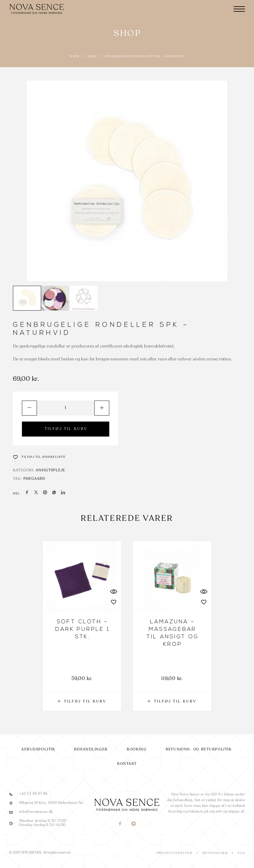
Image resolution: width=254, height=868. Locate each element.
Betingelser (215, 853)
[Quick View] (113, 591)
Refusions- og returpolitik (199, 750)
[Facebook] (120, 824)
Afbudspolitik (38, 750)
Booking (137, 750)
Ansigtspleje (50, 470)
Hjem (74, 56)
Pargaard (35, 479)
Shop (92, 56)
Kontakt (127, 764)
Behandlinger (91, 750)
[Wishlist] (39, 457)
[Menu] (239, 9)
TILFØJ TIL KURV (66, 429)
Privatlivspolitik (175, 853)
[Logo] (38, 9)
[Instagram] (134, 824)
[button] (82, 702)
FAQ (242, 853)
